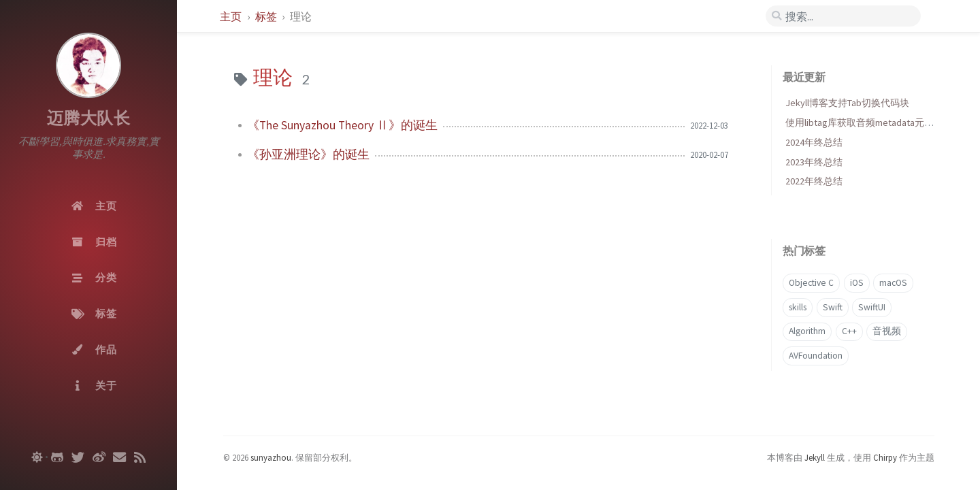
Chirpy (885, 457)
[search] (843, 16)
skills (798, 307)
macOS (893, 283)
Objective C (811, 283)
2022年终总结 (814, 181)
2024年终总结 (814, 142)
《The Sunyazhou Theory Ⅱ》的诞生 (342, 125)
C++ (849, 331)
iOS (857, 283)
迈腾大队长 (89, 118)
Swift (833, 307)
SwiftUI (872, 307)
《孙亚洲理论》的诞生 (308, 154)
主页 (232, 16)
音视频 (887, 331)
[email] (119, 457)
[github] (57, 457)
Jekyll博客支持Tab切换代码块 (847, 103)
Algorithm (807, 331)
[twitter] (78, 457)
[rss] (140, 457)
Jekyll (815, 457)
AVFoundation (816, 356)
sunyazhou (271, 457)
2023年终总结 (814, 162)
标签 (267, 16)
